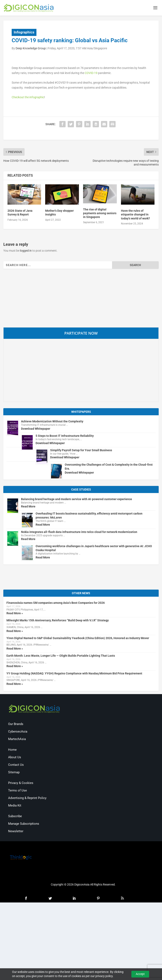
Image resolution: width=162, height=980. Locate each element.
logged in (26, 251)
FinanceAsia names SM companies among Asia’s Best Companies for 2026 (56, 603)
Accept (140, 974)
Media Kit (15, 806)
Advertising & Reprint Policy (27, 798)
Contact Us (16, 765)
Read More (28, 507)
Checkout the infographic (28, 97)
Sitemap (14, 772)
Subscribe (15, 816)
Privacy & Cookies (21, 783)
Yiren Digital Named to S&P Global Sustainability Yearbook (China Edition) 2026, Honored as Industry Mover (78, 638)
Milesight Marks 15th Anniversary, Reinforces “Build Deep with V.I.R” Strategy (58, 621)
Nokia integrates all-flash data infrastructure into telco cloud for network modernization (79, 532)
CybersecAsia (18, 732)
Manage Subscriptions (24, 824)
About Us (15, 757)
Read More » (15, 613)
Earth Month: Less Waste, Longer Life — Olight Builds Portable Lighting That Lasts (61, 656)
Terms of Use (17, 791)
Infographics (24, 32)
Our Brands (16, 724)
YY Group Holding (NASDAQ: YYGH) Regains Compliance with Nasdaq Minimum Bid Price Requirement (74, 674)
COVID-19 (91, 73)
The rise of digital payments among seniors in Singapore (100, 213)
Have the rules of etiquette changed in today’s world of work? (135, 215)
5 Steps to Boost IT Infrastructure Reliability (65, 436)
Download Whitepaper (36, 429)
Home (12, 750)
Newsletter (16, 831)
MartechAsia (17, 739)
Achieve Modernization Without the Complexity (52, 422)
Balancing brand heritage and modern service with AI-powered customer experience (77, 499)
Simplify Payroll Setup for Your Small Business (81, 450)
